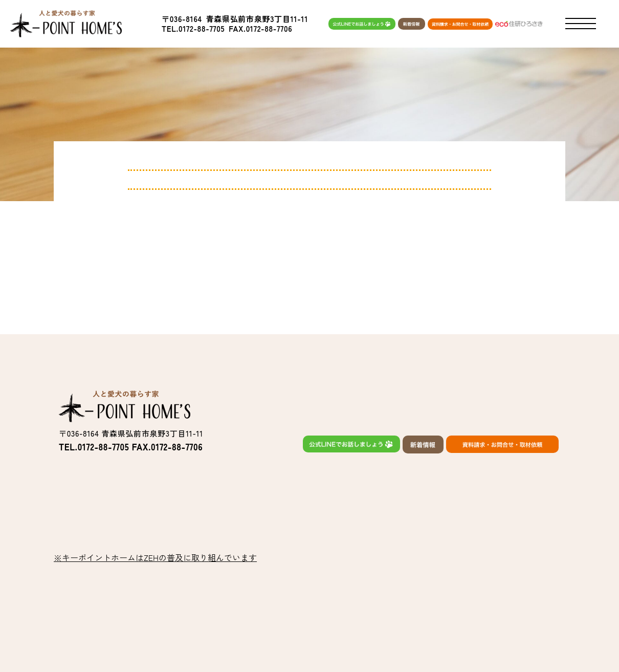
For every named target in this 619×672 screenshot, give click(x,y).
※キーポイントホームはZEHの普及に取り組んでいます (155, 557)
